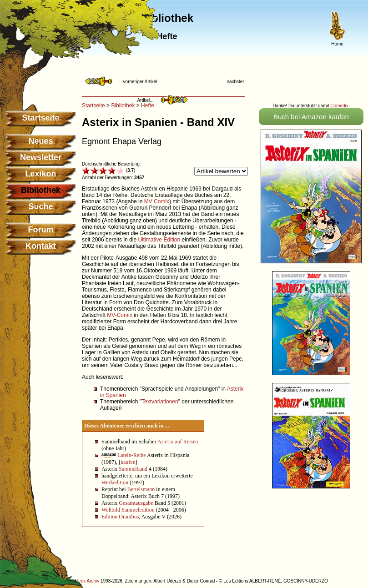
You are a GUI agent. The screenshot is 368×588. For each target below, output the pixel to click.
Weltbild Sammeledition (128, 510)
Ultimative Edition (159, 240)
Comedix (339, 106)
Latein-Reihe (132, 455)
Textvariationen (160, 402)
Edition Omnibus (120, 517)
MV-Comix (119, 315)
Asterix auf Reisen (178, 442)
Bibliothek (123, 106)
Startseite (40, 118)
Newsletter (41, 157)
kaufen (128, 462)
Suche (40, 206)
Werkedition (115, 482)
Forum (41, 230)
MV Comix (157, 201)
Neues (40, 141)
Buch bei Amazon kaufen (311, 117)
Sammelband (133, 469)
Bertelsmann (141, 489)
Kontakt (41, 246)
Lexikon (40, 174)
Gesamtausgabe (136, 503)
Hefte (148, 106)
